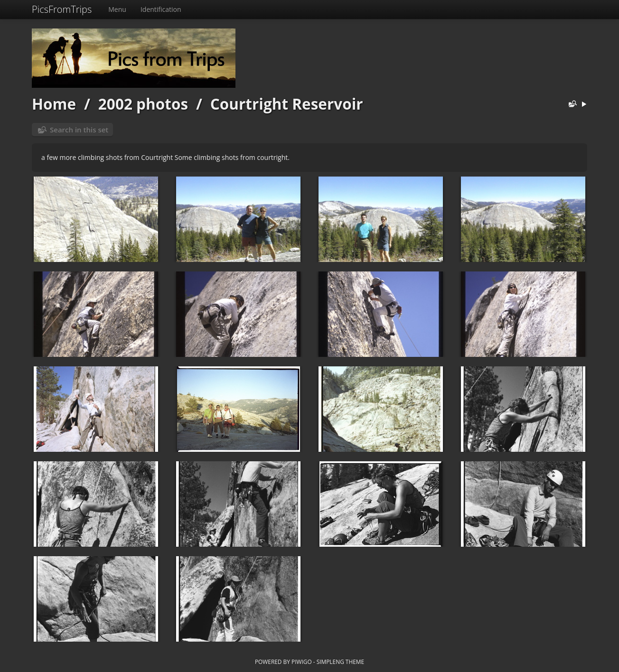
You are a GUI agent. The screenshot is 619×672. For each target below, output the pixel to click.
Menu (117, 9)
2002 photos (143, 104)
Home (54, 104)
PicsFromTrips (62, 9)
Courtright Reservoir (287, 104)
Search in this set (79, 130)
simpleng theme (340, 662)
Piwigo (302, 662)
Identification (161, 9)
